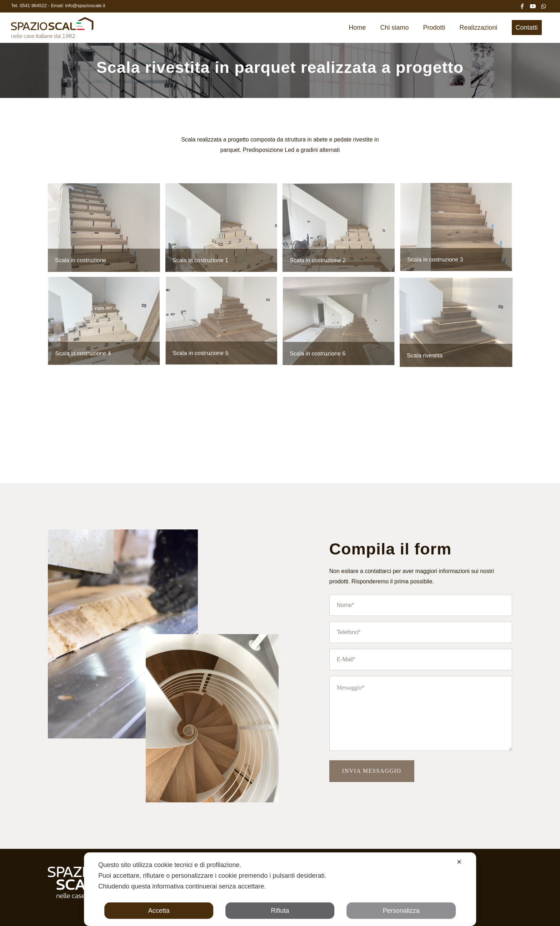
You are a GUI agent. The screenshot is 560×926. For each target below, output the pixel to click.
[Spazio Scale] (52, 30)
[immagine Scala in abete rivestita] (107, 230)
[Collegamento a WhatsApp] (544, 5)
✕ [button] (459, 862)
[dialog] (280, 889)
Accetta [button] (159, 911)
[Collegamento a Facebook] (522, 5)
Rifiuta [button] (280, 911)
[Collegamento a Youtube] (533, 5)
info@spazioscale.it (85, 6)
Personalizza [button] (401, 911)
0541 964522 (34, 6)
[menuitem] (357, 28)
